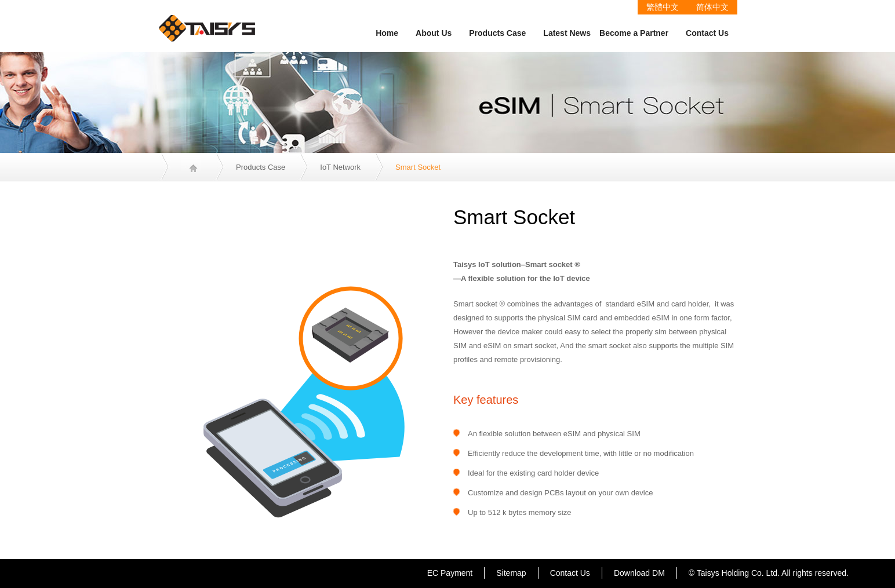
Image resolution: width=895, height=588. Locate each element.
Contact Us (707, 33)
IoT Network (340, 167)
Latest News (567, 33)
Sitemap (511, 573)
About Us (434, 33)
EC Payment (450, 573)
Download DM (639, 573)
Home (387, 33)
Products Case (497, 33)
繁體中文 (663, 7)
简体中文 (712, 7)
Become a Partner (634, 33)
